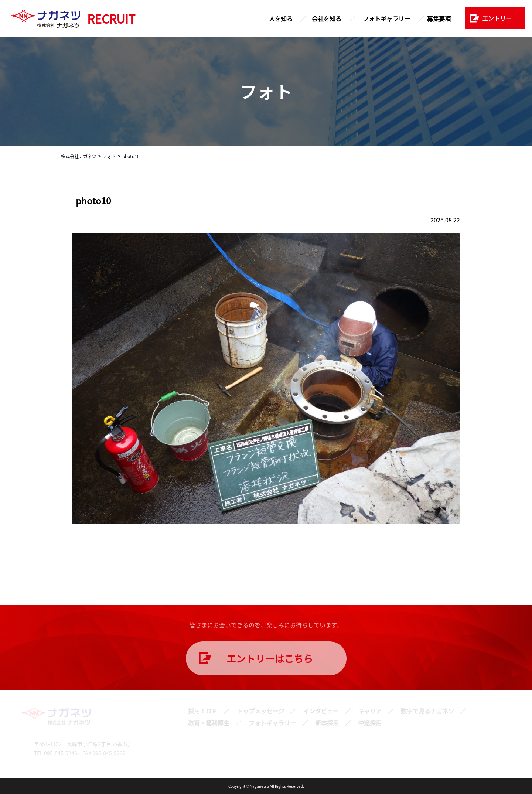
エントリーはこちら (270, 658)
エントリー (497, 18)
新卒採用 (327, 723)
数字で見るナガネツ (427, 711)
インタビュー (321, 711)
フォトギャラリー (386, 18)
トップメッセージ (260, 711)
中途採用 (370, 723)
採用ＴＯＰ (203, 711)
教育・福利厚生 (209, 723)
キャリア (370, 711)
